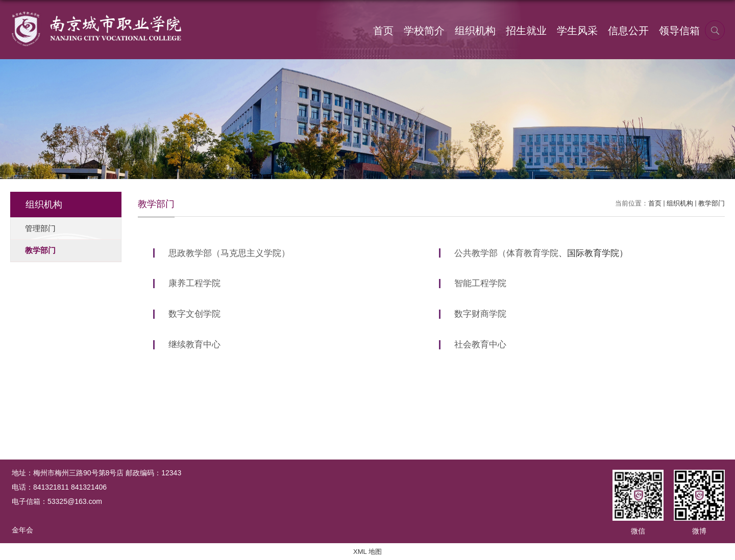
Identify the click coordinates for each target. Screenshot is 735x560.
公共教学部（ (480, 253)
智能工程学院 (480, 283)
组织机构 (475, 31)
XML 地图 (367, 552)
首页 (383, 31)
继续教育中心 (194, 345)
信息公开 (628, 31)
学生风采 (577, 31)
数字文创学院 (194, 314)
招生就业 (526, 31)
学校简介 (424, 31)
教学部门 (712, 203)
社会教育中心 (480, 345)
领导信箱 (679, 31)
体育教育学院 (532, 253)
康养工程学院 (194, 283)
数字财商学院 (480, 314)
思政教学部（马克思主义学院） (229, 253)
